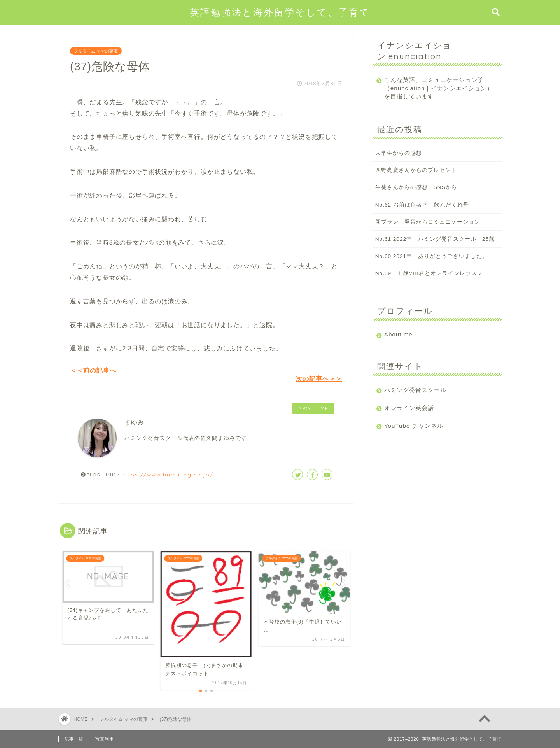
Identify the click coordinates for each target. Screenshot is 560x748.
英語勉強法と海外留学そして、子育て (280, 12)
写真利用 (105, 739)
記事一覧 (74, 739)
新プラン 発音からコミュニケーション (428, 222)
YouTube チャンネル (414, 426)
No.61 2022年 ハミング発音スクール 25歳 (435, 239)
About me (398, 334)
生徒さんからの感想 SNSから (416, 187)
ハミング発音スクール (415, 390)
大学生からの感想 (399, 153)
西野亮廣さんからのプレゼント (416, 170)
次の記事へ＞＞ (319, 379)
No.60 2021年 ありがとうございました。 (432, 256)
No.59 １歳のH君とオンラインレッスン (429, 273)
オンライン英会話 (409, 408)
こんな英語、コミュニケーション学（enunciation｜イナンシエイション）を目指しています (434, 88)
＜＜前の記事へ (93, 370)
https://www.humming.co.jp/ (167, 474)
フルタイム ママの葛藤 (96, 51)
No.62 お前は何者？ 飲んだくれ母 (422, 205)
